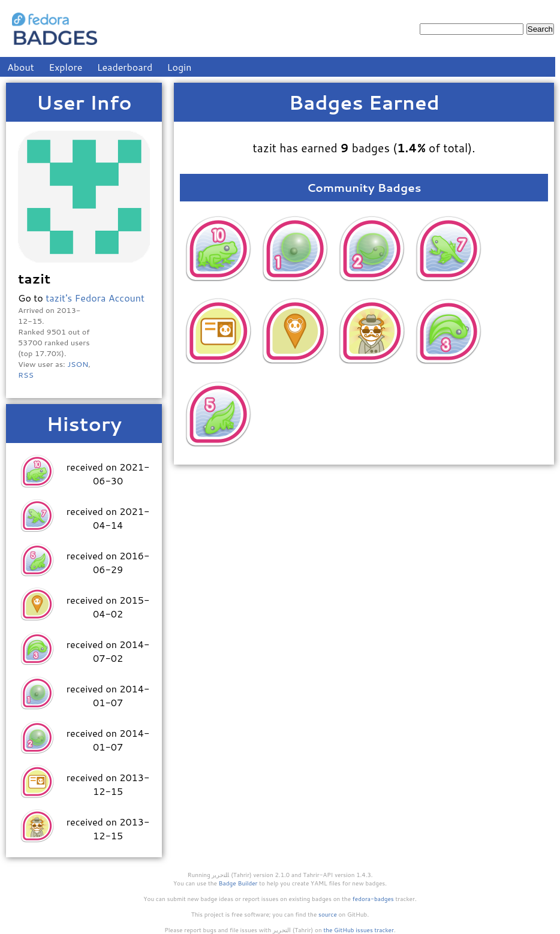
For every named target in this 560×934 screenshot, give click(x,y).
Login (180, 67)
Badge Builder (238, 883)
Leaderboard (125, 67)
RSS (26, 375)
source (328, 914)
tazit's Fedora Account (95, 298)
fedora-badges (373, 899)
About (21, 67)
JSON (78, 364)
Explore (65, 67)
